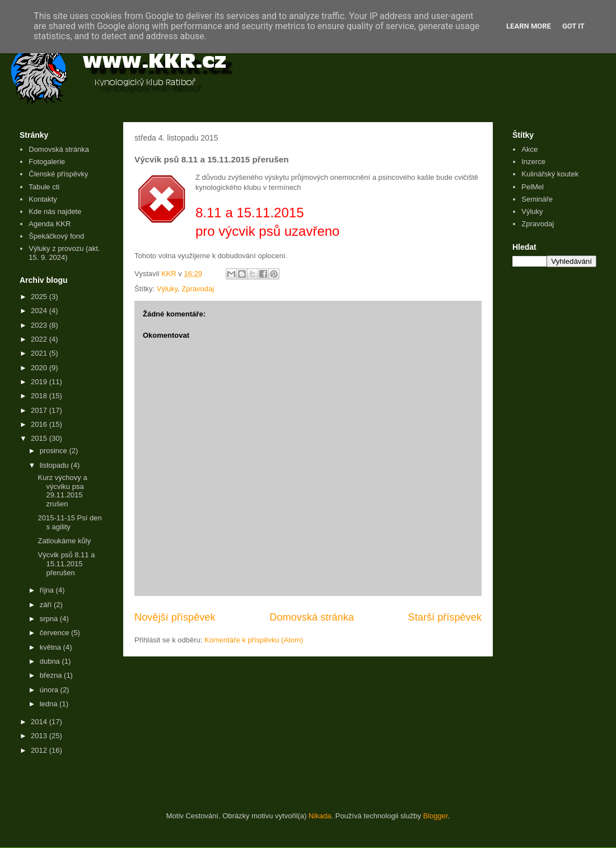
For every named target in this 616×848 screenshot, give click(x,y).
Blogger (436, 816)
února (50, 690)
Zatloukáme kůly (64, 541)
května (52, 647)
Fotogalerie (47, 162)
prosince (55, 451)
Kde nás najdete (55, 211)
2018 (40, 396)
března (52, 675)
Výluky (167, 289)
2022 (40, 339)
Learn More (529, 26)
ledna (50, 704)
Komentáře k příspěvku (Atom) (254, 640)
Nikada (320, 816)
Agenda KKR (50, 224)
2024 (40, 311)
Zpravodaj (198, 289)
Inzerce (533, 162)
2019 (40, 382)
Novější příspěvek (175, 617)
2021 (40, 353)
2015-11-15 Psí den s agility (69, 522)
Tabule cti (44, 187)
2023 (40, 325)
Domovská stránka (312, 617)
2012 (40, 750)
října (48, 590)
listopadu (55, 465)
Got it (573, 26)
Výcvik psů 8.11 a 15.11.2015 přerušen (66, 563)
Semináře (537, 199)
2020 (40, 368)
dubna (51, 661)
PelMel (533, 187)
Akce (529, 149)
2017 (40, 410)
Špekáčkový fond (56, 236)
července (55, 633)
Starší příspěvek (445, 617)
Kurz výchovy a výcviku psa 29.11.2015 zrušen (62, 491)
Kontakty (43, 199)
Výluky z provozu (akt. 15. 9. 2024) (64, 253)
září (47, 605)
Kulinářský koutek (550, 174)
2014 (40, 722)
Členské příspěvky (58, 174)
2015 (40, 438)
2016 (40, 424)
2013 (40, 736)
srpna (50, 619)
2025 (40, 297)
